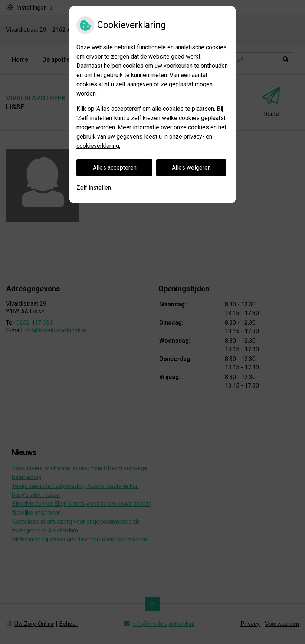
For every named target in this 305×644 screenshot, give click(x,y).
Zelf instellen (94, 188)
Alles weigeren (191, 168)
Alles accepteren (115, 168)
